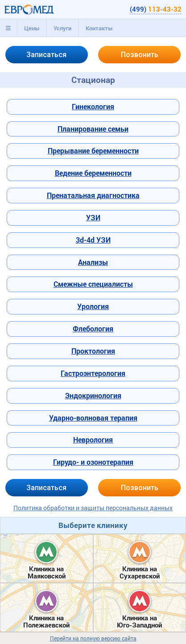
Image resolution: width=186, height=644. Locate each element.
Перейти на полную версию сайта (93, 638)
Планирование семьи (93, 129)
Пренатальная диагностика (93, 195)
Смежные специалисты (93, 284)
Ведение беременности (93, 173)
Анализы (93, 262)
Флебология (93, 328)
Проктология (93, 351)
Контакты (99, 28)
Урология (93, 306)
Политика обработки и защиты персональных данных (93, 508)
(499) (156, 9)
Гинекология (93, 106)
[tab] (8, 28)
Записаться (46, 55)
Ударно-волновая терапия (93, 418)
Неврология (93, 440)
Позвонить (140, 55)
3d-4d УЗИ (93, 240)
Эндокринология (93, 395)
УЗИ (93, 217)
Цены (32, 28)
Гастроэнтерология (93, 373)
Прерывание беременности (93, 151)
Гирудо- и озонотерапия (93, 462)
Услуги (62, 28)
